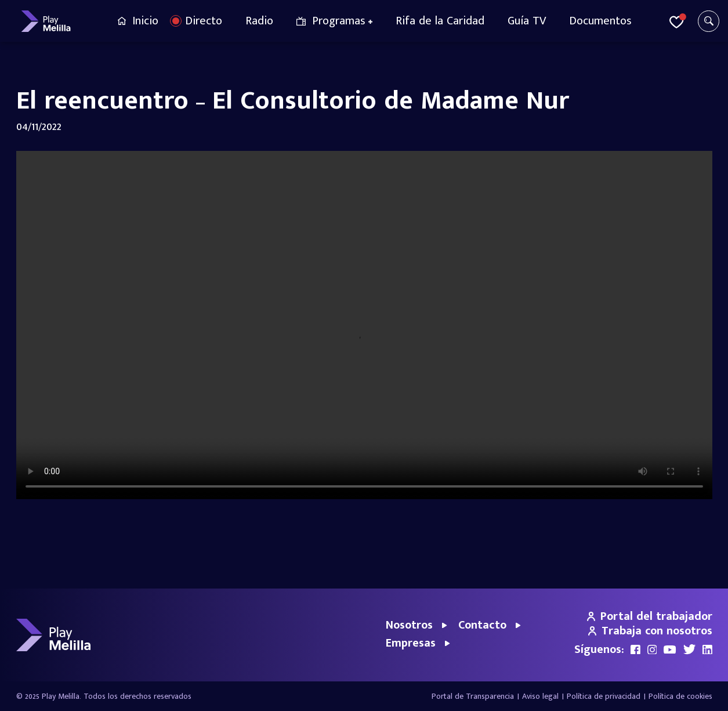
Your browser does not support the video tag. (364, 325)
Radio (259, 21)
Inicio (145, 21)
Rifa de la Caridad (440, 21)
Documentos (600, 21)
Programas (339, 21)
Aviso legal (540, 696)
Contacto (482, 625)
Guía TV (527, 21)
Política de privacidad (604, 696)
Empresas (411, 643)
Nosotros (409, 625)
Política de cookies (680, 696)
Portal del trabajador (650, 616)
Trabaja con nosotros (650, 631)
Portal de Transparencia (473, 696)
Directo (204, 21)
